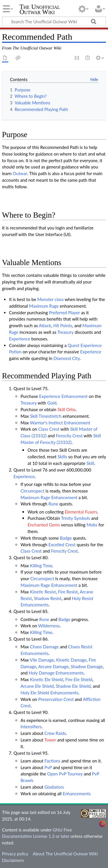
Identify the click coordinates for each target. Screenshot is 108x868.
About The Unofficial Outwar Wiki (65, 854)
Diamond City (67, 358)
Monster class (50, 299)
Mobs (92, 525)
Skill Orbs (66, 409)
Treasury (65, 332)
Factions (52, 761)
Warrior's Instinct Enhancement (60, 423)
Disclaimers (13, 860)
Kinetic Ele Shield (47, 679)
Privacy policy (15, 854)
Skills (62, 457)
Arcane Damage (53, 666)
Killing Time (41, 566)
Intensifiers (31, 727)
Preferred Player (64, 313)
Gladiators (54, 787)
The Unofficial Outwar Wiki (40, 10)
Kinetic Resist (43, 592)
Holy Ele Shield (35, 693)
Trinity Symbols (76, 518)
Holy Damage (42, 673)
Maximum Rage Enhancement (49, 497)
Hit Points (63, 325)
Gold (52, 403)
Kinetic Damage (71, 660)
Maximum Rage (44, 306)
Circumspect (32, 491)
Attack (45, 325)
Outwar (20, 173)
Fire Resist (68, 592)
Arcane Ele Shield (37, 686)
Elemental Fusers (81, 512)
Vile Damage (42, 660)
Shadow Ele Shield (73, 686)
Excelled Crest (62, 545)
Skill (90, 463)
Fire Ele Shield (79, 679)
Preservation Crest (56, 699)
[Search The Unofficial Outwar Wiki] (54, 21)
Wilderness (49, 626)
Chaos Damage (44, 647)
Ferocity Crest (69, 436)
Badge (66, 538)
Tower (50, 740)
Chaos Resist (80, 647)
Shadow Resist (48, 598)
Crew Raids (55, 733)
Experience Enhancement (64, 396)
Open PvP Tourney (65, 774)
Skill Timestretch (46, 416)
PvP (48, 767)
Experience (20, 339)
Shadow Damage (87, 666)
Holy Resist (82, 598)
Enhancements (35, 605)
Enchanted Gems (44, 525)
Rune (53, 504)
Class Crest (49, 429)
